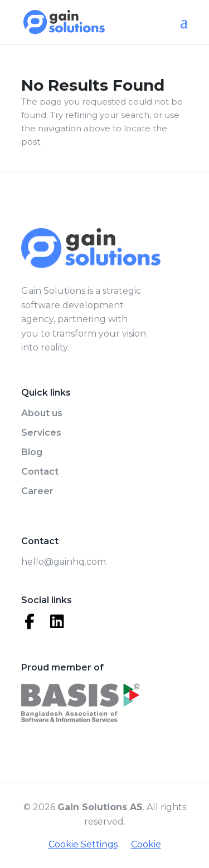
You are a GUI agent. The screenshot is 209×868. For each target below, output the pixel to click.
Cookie (146, 844)
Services (41, 433)
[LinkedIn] (57, 622)
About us (42, 413)
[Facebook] (30, 622)
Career (37, 491)
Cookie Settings (83, 844)
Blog (32, 452)
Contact (40, 472)
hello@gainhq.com (64, 562)
